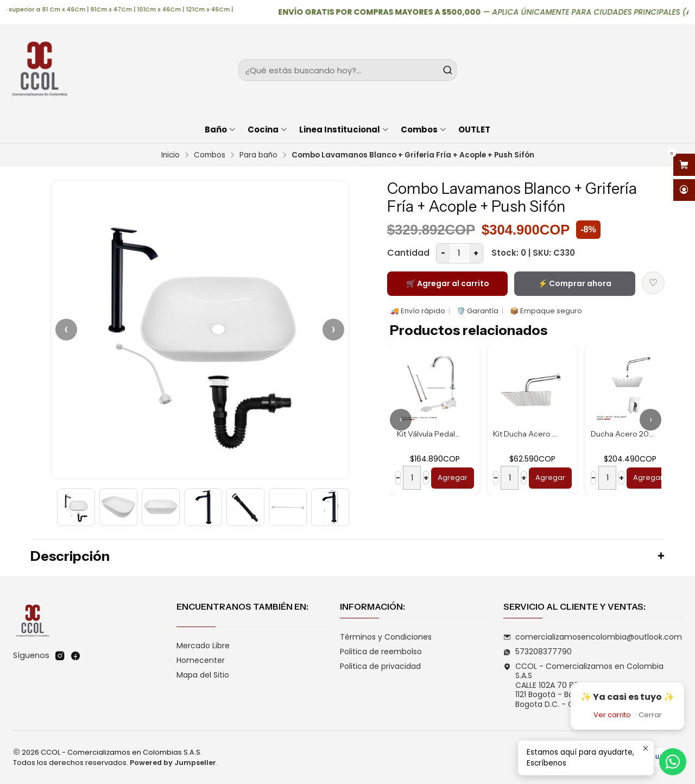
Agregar (453, 478)
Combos (210, 155)
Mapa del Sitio (203, 675)
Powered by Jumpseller (173, 763)
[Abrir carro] (684, 165)
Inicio (170, 155)
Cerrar (650, 715)
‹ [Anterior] (66, 329)
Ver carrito (612, 715)
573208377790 (538, 652)
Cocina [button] (268, 129)
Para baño (258, 155)
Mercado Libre (203, 646)
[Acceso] (684, 190)
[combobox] (348, 70)
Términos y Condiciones (386, 637)
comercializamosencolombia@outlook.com (593, 637)
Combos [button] (424, 129)
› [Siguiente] (333, 329)
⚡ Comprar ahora (575, 283)
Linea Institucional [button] (344, 129)
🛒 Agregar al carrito (448, 283)
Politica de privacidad (380, 666)
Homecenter (201, 660)
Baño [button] (220, 129)
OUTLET (474, 129)
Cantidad (408, 253)
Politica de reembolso (381, 652)
